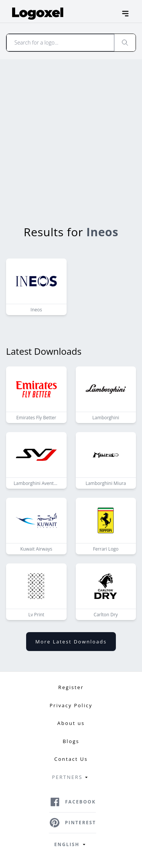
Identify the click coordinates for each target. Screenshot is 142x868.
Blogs (71, 741)
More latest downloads (71, 642)
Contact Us (71, 759)
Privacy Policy (71, 705)
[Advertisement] (71, 134)
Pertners (71, 777)
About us (71, 723)
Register (71, 687)
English (71, 845)
